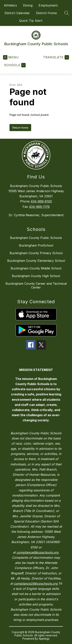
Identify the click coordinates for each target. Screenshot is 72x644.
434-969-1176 (39, 207)
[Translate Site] (56, 57)
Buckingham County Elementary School (36, 261)
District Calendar (17, 13)
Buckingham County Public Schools (36, 238)
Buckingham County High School (36, 276)
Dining (28, 5)
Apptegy (44, 639)
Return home (20, 128)
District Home (47, 13)
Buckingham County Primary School (36, 253)
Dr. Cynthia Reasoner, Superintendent (36, 215)
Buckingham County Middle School (36, 268)
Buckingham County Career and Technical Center (36, 285)
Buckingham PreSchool (36, 245)
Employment (48, 5)
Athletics (10, 5)
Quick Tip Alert (31, 21)
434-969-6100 (41, 201)
